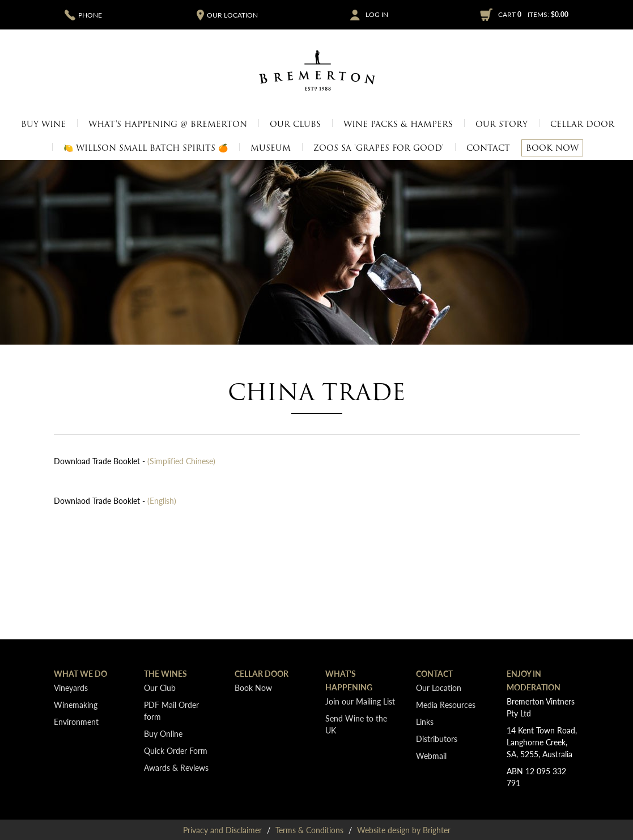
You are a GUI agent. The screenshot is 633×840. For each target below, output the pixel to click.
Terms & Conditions (309, 830)
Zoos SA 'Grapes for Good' (379, 148)
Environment (76, 722)
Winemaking (76, 705)
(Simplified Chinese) (181, 461)
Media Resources (446, 705)
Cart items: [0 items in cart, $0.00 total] (533, 14)
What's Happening (349, 680)
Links (425, 722)
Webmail (431, 756)
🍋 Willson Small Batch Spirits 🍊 (146, 148)
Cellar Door (582, 124)
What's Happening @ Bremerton (168, 124)
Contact (488, 148)
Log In (377, 15)
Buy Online (163, 733)
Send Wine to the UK (356, 724)
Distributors (437, 739)
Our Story (502, 124)
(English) (162, 500)
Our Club (160, 688)
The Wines (165, 673)
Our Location (439, 688)
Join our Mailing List (360, 701)
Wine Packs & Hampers (398, 124)
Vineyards (71, 688)
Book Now (552, 148)
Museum (271, 148)
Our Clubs (295, 124)
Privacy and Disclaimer (222, 830)
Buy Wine (43, 124)
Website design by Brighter (404, 830)
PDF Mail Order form (171, 710)
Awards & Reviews (176, 767)
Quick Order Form (176, 750)
